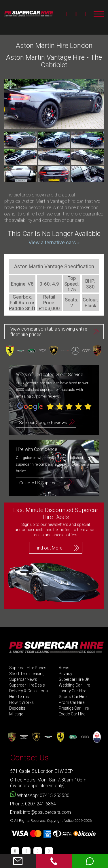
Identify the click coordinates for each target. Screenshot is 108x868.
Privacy (66, 674)
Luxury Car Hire (72, 691)
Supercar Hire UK (74, 679)
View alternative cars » (54, 242)
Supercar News (23, 679)
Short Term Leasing (27, 674)
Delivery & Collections (29, 691)
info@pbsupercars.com (47, 812)
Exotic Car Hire (72, 714)
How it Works (21, 703)
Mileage (16, 714)
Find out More (49, 548)
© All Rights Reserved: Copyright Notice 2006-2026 (51, 821)
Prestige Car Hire (74, 708)
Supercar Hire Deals (27, 685)
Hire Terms (19, 697)
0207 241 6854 (40, 804)
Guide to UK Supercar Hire (43, 483)
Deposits (17, 708)
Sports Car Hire (73, 697)
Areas (64, 668)
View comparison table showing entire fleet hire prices (49, 332)
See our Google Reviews (43, 423)
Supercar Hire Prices (28, 668)
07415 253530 (55, 795)
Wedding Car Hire (74, 685)
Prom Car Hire (72, 703)
